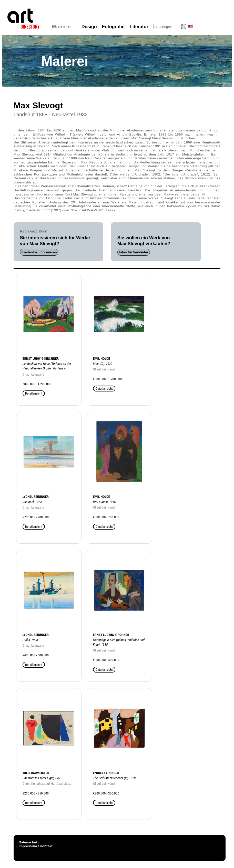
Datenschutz (29, 842)
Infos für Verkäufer (134, 252)
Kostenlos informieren (39, 252)
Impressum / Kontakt (36, 846)
